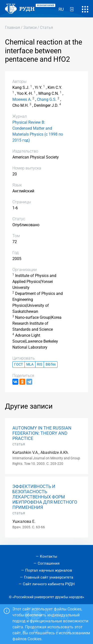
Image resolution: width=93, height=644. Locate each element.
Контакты (49, 556)
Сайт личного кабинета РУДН (49, 584)
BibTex (51, 364)
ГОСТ (18, 364)
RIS (40, 364)
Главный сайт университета (49, 577)
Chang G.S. (47, 99)
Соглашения (49, 563)
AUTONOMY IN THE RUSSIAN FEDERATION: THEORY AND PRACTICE (42, 433)
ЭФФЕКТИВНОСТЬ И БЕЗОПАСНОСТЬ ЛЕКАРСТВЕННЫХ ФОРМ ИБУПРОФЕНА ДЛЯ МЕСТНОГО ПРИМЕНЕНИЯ (45, 497)
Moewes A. (22, 99)
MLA (30, 364)
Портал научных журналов (49, 570)
